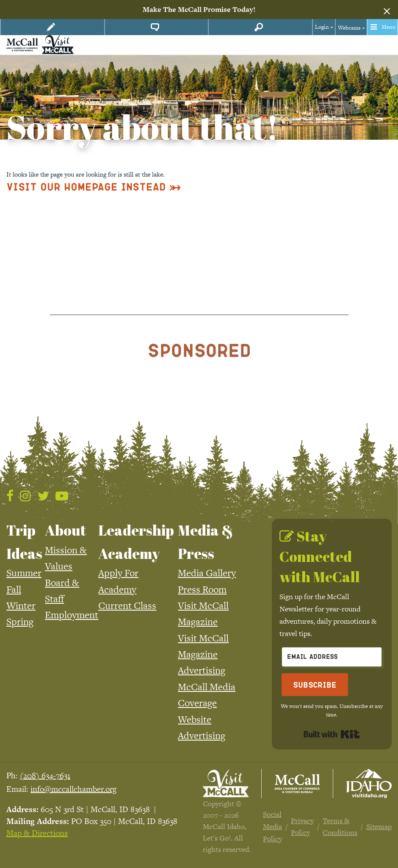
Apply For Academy (118, 581)
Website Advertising (202, 727)
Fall (14, 589)
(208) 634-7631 (45, 775)
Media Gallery (207, 573)
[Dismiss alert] (387, 10)
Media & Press (206, 542)
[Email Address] (332, 657)
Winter (21, 605)
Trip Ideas (24, 542)
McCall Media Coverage (207, 695)
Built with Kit (332, 734)
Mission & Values (66, 558)
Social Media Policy (272, 827)
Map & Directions (37, 833)
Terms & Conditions (340, 827)
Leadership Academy (136, 542)
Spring (20, 622)
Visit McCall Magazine (203, 614)
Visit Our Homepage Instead (86, 187)
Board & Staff (62, 591)
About (66, 530)
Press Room (202, 589)
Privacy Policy (302, 827)
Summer (24, 573)
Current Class (127, 605)
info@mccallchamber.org (73, 789)
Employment (72, 615)
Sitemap (379, 827)
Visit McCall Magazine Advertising (203, 654)
